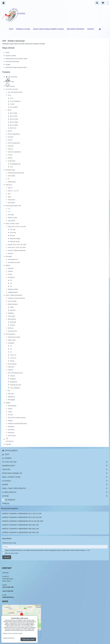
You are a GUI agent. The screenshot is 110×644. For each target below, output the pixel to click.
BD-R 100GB (14, 125)
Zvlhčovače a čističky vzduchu (17, 418)
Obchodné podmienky (76, 29)
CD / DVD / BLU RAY (12, 89)
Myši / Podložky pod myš (15, 373)
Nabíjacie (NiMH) (13, 289)
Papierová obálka (15, 238)
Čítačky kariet (12, 182)
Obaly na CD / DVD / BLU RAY (17, 226)
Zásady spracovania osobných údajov (48, 29)
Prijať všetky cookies (28, 639)
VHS (11, 167)
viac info (88, 550)
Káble (12, 307)
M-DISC (10, 155)
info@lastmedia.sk (8, 597)
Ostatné (8, 403)
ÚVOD (11, 29)
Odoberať (7, 557)
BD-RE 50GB (14, 122)
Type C (10, 197)
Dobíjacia (13, 379)
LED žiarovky (9, 500)
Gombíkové (11, 277)
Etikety (12, 361)
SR (11, 286)
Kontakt (91, 29)
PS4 (9, 391)
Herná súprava (12, 364)
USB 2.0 (10, 188)
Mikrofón (11, 370)
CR (11, 280)
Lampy (10, 412)
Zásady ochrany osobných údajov (13, 633)
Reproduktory (12, 319)
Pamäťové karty (10, 170)
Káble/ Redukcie (13, 304)
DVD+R (10, 140)
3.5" (9, 212)
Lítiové (10, 274)
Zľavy (10, 82)
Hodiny (10, 409)
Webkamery (11, 397)
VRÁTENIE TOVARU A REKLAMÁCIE (16, 67)
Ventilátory (11, 427)
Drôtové (13, 325)
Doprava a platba (23, 29)
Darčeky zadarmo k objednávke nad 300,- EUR (20, 532)
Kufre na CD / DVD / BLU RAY (17, 247)
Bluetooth (13, 322)
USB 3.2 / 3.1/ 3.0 (13, 191)
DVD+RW (11, 146)
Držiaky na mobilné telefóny (16, 298)
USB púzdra (11, 200)
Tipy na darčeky (11, 77)
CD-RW (12, 104)
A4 (11, 349)
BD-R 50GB (14, 113)
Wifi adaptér (11, 400)
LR (11, 283)
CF (9, 179)
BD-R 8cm (13, 128)
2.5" (9, 209)
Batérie (8, 265)
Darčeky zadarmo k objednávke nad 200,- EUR (20, 529)
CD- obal (13, 229)
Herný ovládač (12, 301)
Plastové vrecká (15, 241)
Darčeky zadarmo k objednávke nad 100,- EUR (20, 525)
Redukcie (13, 310)
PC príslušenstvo (10, 334)
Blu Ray (12, 235)
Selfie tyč (11, 328)
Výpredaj (8, 444)
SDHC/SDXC (12, 176)
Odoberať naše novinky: (9, 543)
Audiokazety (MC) (15, 164)
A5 (11, 352)
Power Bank (11, 316)
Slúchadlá (9, 256)
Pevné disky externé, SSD (13, 206)
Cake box (11, 253)
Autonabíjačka (12, 406)
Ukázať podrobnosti (9, 638)
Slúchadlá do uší (13, 259)
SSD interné (11, 221)
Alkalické (11, 268)
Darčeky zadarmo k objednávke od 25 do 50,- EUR (22, 517)
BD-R (10, 110)
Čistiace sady (12, 340)
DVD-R (10, 131)
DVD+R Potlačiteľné (14, 143)
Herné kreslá (12, 436)
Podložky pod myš (16, 385)
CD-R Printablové (15, 101)
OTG (9, 194)
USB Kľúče (9, 185)
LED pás (10, 415)
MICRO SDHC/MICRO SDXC (16, 173)
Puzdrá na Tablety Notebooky (17, 250)
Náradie (10, 421)
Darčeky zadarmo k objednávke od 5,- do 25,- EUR (22, 513)
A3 (11, 346)
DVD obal (13, 232)
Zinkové (10, 271)
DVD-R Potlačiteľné (14, 134)
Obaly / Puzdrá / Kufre (12, 223)
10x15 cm (13, 355)
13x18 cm (13, 358)
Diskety (10, 158)
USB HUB (11, 394)
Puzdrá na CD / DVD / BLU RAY (17, 244)
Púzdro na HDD (13, 218)
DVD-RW (11, 137)
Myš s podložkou (15, 388)
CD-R (9, 95)
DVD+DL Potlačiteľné (14, 152)
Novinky (10, 86)
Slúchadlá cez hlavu (14, 262)
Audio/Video (12, 161)
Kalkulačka (11, 430)
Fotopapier (11, 343)
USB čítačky (11, 203)
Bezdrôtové (14, 382)
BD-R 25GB (14, 116)
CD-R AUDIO (14, 107)
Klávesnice (11, 367)
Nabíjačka (11, 313)
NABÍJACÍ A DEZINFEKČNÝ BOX (17, 424)
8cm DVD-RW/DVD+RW (15, 92)
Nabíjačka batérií (13, 292)
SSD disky (11, 215)
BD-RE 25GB (14, 119)
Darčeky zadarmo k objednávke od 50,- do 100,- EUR (23, 521)
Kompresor (11, 433)
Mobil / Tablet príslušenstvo (14, 295)
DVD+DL (11, 149)
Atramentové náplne (14, 337)
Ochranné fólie (12, 331)
